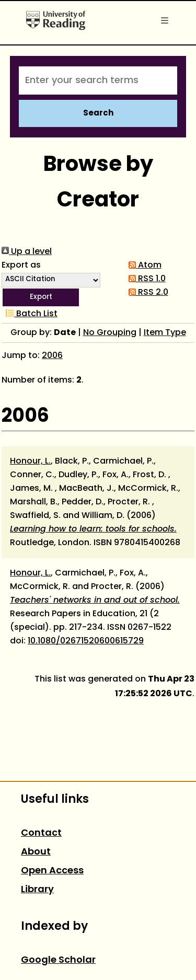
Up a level (27, 252)
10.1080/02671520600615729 (86, 641)
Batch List (30, 314)
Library (37, 890)
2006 (52, 356)
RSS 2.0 (146, 293)
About (36, 852)
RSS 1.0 (145, 279)
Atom (143, 266)
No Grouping (110, 333)
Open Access (52, 871)
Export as (21, 266)
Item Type (165, 333)
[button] (41, 297)
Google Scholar (58, 960)
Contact (41, 833)
